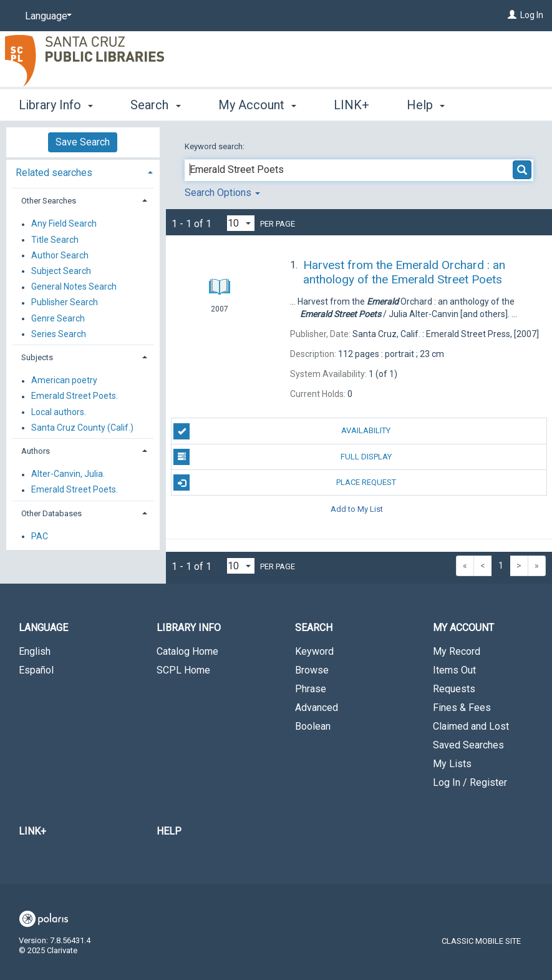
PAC (40, 536)
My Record (457, 651)
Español (36, 670)
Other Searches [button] (49, 201)
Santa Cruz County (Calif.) (82, 428)
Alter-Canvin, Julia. (68, 474)
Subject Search (61, 271)
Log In (532, 15)
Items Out (454, 670)
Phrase (311, 689)
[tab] (83, 171)
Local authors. (59, 412)
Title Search (55, 240)
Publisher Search (65, 303)
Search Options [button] (222, 193)
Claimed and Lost (471, 726)
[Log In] (512, 15)
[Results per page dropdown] (241, 223)
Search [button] (155, 103)
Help (169, 831)
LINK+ (351, 103)
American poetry (64, 381)
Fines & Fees (462, 708)
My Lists (452, 764)
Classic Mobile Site (481, 941)
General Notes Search (74, 287)
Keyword (314, 651)
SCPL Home (183, 670)
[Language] (46, 16)
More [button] (431, 105)
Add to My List (357, 508)
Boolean (313, 726)
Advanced (317, 708)
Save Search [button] (83, 142)
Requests (454, 689)
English (35, 651)
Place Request (284, 483)
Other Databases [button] (51, 513)
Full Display (282, 457)
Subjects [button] (37, 357)
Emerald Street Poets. (75, 396)
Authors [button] (36, 451)
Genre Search (58, 318)
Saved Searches (468, 745)
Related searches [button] (54, 173)
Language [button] (43, 628)
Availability (282, 431)
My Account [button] (257, 103)
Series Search (59, 334)
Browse (312, 670)
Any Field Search (64, 224)
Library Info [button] (56, 103)
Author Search (60, 255)
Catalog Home (187, 651)
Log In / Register (470, 782)
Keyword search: (215, 146)
